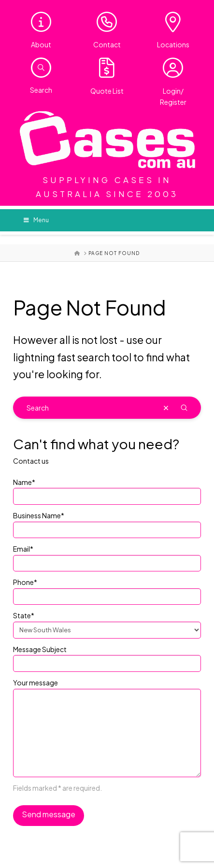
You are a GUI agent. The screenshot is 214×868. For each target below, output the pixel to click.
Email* (107, 556)
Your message (107, 688)
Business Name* (107, 523)
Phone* (107, 590)
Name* (107, 490)
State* (107, 623)
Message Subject (107, 657)
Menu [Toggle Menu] (36, 220)
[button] (41, 68)
